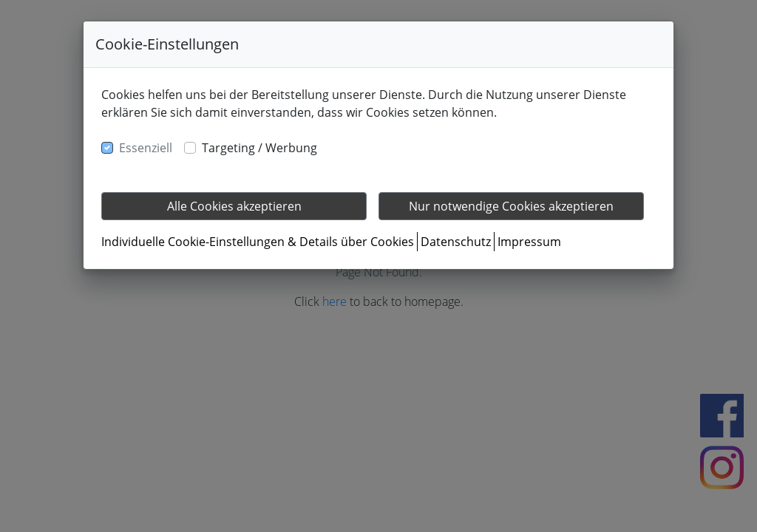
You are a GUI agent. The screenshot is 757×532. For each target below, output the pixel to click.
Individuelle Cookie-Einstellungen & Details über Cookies (258, 242)
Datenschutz (456, 242)
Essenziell (146, 148)
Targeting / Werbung (259, 148)
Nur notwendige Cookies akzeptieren (511, 206)
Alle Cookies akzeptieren (234, 206)
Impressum (529, 242)
